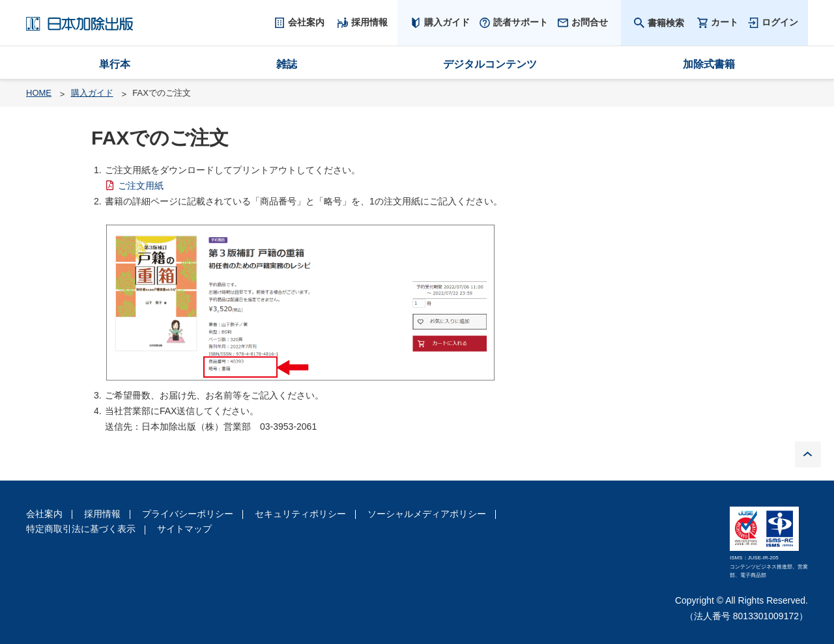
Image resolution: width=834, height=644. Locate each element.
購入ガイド (447, 22)
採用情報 (102, 514)
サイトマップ (184, 529)
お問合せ (590, 22)
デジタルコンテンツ (490, 64)
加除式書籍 (709, 64)
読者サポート (521, 22)
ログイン (780, 22)
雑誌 (287, 64)
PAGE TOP (808, 455)
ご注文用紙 (141, 186)
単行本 (115, 64)
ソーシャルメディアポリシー (427, 514)
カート (725, 22)
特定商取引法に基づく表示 (81, 529)
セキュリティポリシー (300, 514)
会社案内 (44, 514)
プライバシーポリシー (188, 514)
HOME (39, 93)
